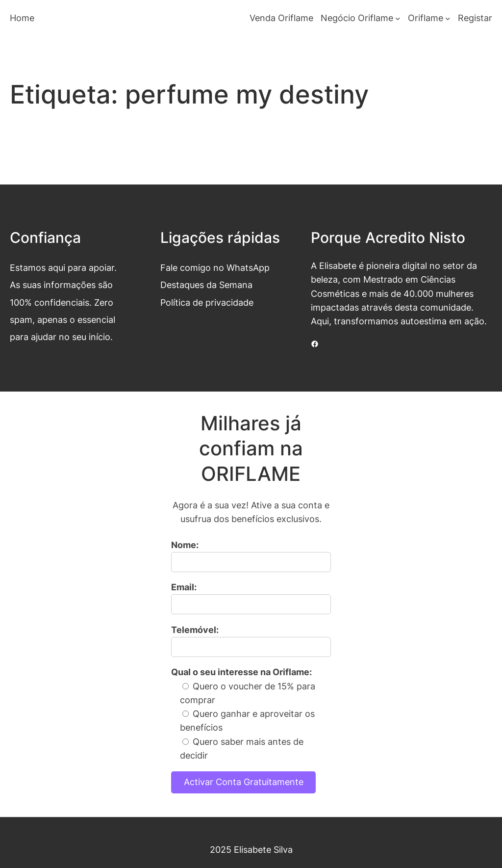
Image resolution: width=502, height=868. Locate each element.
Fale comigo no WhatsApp (215, 268)
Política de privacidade (207, 302)
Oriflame (426, 18)
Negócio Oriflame (357, 18)
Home (22, 18)
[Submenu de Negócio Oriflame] (398, 18)
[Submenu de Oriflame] (448, 18)
